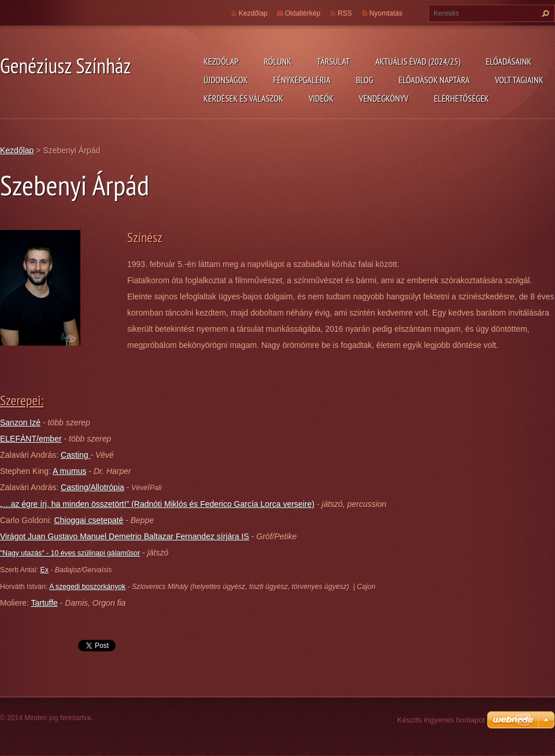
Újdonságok (226, 80)
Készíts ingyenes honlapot (441, 720)
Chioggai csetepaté (88, 520)
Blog (365, 80)
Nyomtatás (386, 13)
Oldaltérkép (303, 13)
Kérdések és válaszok (243, 98)
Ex (44, 570)
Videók (321, 98)
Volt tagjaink (519, 80)
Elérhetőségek (462, 98)
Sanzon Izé (20, 423)
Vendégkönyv (384, 98)
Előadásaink (508, 61)
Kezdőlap (221, 61)
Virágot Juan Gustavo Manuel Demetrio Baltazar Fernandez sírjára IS (125, 536)
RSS (345, 13)
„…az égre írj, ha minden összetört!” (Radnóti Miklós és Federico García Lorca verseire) (157, 504)
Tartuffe (44, 603)
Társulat (333, 61)
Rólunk (277, 61)
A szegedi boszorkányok (87, 587)
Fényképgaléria (302, 80)
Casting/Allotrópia (92, 487)
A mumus (69, 471)
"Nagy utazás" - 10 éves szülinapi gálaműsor (70, 553)
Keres (544, 13)
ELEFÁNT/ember (31, 439)
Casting (75, 455)
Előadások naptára (434, 80)
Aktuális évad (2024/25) (418, 61)
